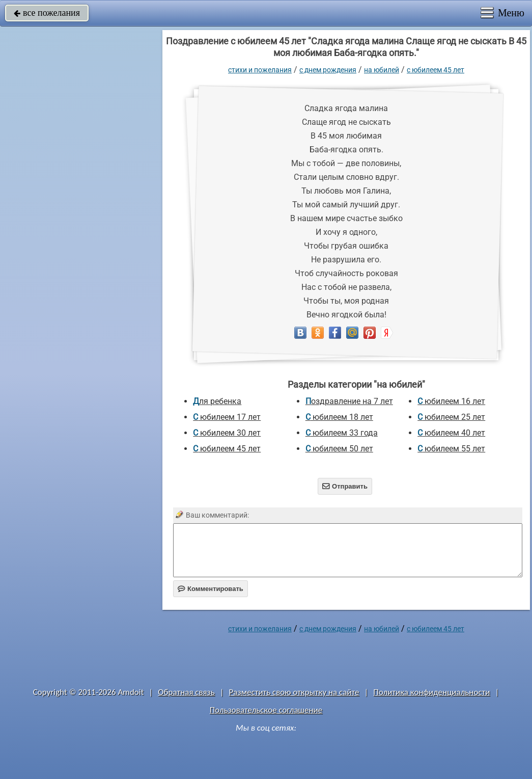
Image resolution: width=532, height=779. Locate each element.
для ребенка (217, 401)
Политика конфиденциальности (431, 692)
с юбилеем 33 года (342, 433)
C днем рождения (328, 70)
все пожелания (47, 13)
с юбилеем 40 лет (451, 433)
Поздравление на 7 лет (349, 401)
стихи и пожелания (260, 70)
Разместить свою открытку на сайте (294, 692)
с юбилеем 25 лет (451, 417)
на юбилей (382, 70)
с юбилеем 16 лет (451, 401)
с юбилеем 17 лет (227, 417)
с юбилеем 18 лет (339, 417)
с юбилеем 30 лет (227, 433)
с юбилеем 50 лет (339, 449)
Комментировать (211, 589)
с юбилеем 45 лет (436, 70)
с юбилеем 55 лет (451, 449)
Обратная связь (186, 692)
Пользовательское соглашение (266, 710)
